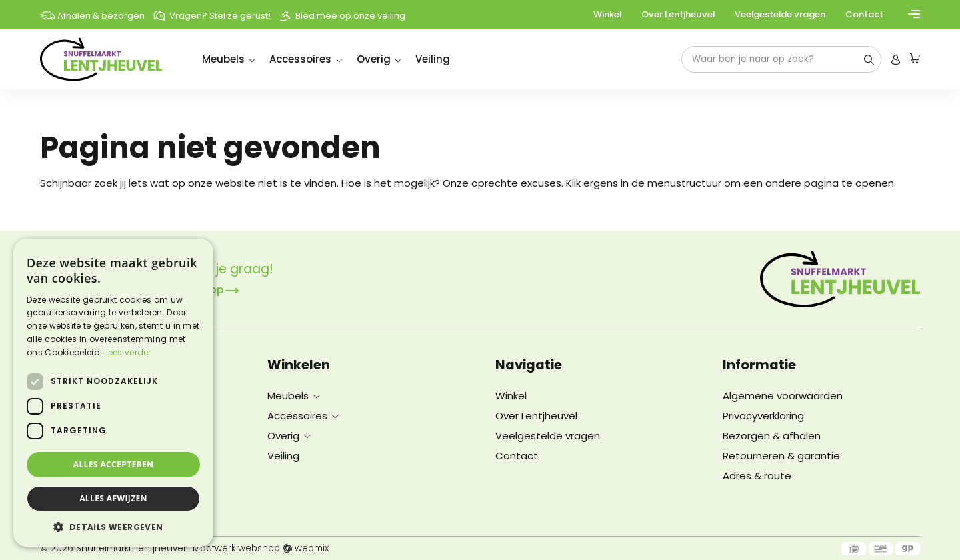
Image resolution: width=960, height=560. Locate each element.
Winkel (607, 14)
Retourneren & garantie (781, 456)
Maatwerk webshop (236, 549)
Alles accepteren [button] (114, 464)
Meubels (223, 59)
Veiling (433, 59)
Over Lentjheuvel (678, 14)
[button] (113, 527)
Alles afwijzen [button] (113, 498)
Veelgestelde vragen (780, 14)
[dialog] (113, 393)
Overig (374, 59)
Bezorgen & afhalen (772, 436)
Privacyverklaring (763, 416)
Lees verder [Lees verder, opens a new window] (127, 352)
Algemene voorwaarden (783, 396)
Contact (864, 14)
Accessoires (300, 59)
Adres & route (757, 476)
